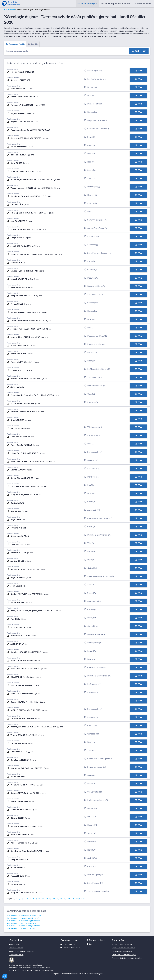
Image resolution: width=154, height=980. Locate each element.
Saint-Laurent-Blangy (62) (97, 891)
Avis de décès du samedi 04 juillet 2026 (23, 918)
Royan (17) (90, 842)
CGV (81, 974)
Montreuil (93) (91, 477)
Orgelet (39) (91, 626)
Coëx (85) (90, 610)
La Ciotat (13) (91, 237)
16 (62, 899)
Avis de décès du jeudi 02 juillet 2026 (22, 923)
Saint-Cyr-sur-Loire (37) (95, 220)
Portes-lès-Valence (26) (96, 800)
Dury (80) (89, 154)
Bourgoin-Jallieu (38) (94, 286)
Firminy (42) (90, 353)
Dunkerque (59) (92, 187)
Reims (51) (90, 261)
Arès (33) (89, 179)
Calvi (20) (89, 145)
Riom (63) (90, 850)
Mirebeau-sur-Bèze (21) (96, 336)
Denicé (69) (90, 809)
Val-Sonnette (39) (93, 792)
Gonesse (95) (91, 734)
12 (47, 899)
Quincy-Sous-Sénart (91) (96, 228)
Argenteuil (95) (92, 510)
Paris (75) (89, 212)
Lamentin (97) (91, 717)
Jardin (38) (90, 833)
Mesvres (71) (91, 278)
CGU (86, 974)
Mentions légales (96, 974)
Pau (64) (89, 485)
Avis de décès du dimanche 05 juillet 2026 (24, 916)
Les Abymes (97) (93, 435)
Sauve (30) (90, 170)
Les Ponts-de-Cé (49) (95, 79)
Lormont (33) (91, 245)
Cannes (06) (91, 303)
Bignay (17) (90, 87)
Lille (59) (89, 361)
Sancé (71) (90, 593)
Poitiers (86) (91, 692)
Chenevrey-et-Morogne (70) (98, 759)
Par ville (33, 44)
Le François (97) (92, 684)
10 (40, 899)
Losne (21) (90, 552)
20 (76, 899)
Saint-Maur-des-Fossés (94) (97, 129)
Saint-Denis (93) (92, 469)
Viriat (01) (89, 543)
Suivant (82, 899)
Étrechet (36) (91, 203)
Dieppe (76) (91, 825)
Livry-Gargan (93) (93, 71)
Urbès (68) (90, 817)
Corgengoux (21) (93, 601)
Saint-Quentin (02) (93, 295)
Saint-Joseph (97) (93, 452)
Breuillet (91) (91, 460)
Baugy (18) (90, 775)
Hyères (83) (90, 195)
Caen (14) (90, 394)
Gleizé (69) (90, 568)
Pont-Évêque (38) (93, 875)
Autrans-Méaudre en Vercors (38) (100, 576)
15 (58, 899)
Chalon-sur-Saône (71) (95, 668)
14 (54, 899)
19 (73, 899)
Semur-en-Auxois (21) (95, 767)
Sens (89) (90, 137)
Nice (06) (89, 96)
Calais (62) (90, 867)
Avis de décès (10, 10)
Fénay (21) (90, 784)
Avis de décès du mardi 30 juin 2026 (21, 928)
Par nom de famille (15, 44)
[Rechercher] (139, 51)
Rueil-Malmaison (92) (95, 386)
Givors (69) (90, 270)
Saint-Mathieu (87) (93, 883)
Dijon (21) (89, 560)
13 (50, 899)
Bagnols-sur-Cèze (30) (95, 120)
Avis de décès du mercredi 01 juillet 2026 (24, 926)
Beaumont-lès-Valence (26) (97, 535)
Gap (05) (89, 527)
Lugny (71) (90, 651)
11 (43, 899)
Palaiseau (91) (91, 402)
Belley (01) (90, 618)
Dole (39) (89, 742)
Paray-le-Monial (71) (94, 344)
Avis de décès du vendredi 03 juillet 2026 (23, 921)
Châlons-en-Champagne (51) (98, 518)
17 (65, 899)
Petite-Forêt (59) (93, 104)
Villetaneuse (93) (93, 427)
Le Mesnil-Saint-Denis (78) (97, 369)
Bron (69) (89, 659)
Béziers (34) (91, 112)
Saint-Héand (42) (93, 377)
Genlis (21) (90, 502)
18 (69, 899)
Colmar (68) (91, 726)
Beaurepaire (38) (93, 643)
